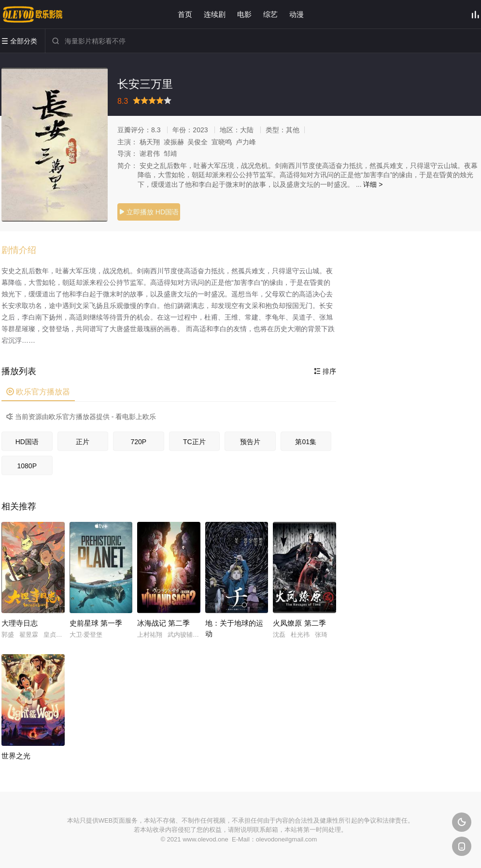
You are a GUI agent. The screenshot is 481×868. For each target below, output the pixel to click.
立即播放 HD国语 (149, 212)
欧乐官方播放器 (38, 392)
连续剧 (215, 14)
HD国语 (27, 442)
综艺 (270, 14)
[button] (24, 251)
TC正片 (194, 442)
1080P (27, 466)
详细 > (373, 184)
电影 (244, 14)
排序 (325, 371)
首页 (185, 14)
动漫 (297, 14)
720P (138, 442)
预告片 (250, 442)
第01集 (306, 442)
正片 (83, 442)
